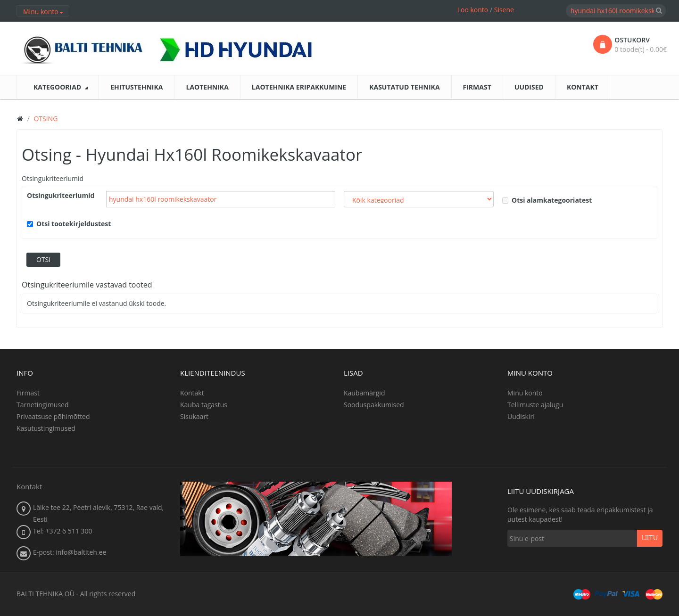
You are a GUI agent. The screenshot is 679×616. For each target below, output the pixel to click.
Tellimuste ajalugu (535, 405)
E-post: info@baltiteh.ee (70, 552)
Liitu (650, 538)
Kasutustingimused (46, 428)
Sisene (504, 10)
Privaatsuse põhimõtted (53, 416)
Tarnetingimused (43, 405)
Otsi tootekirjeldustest (69, 224)
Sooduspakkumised (374, 405)
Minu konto (525, 393)
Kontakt (192, 393)
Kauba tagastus (204, 405)
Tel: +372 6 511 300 (62, 531)
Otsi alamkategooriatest (547, 200)
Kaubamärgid (364, 393)
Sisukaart (194, 416)
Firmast (28, 393)
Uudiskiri (521, 416)
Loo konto (473, 10)
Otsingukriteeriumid (53, 178)
